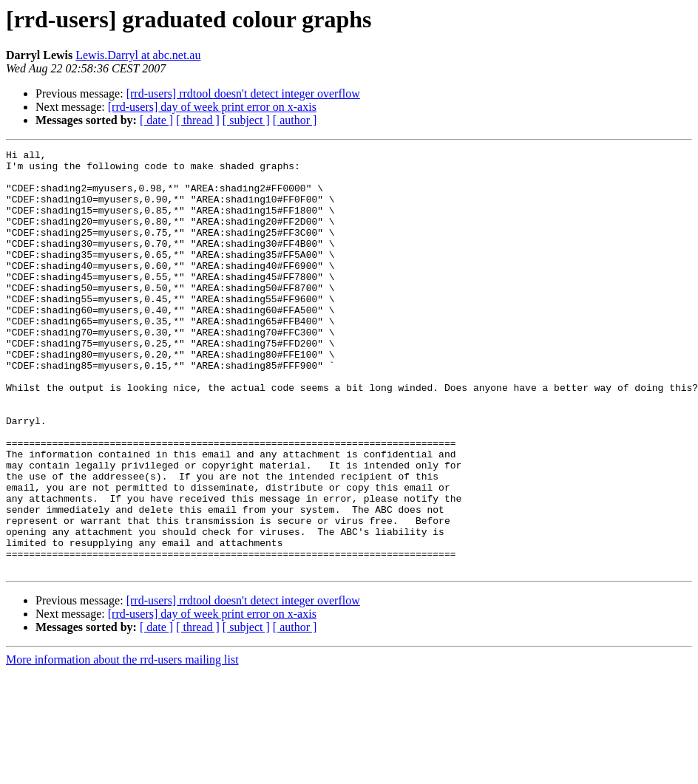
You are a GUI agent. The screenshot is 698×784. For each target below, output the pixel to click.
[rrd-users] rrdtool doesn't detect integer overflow (243, 93)
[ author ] (295, 120)
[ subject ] (246, 120)
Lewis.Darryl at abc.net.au (138, 55)
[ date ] (156, 120)
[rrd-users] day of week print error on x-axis (212, 107)
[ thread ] (198, 120)
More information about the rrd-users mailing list (122, 744)
